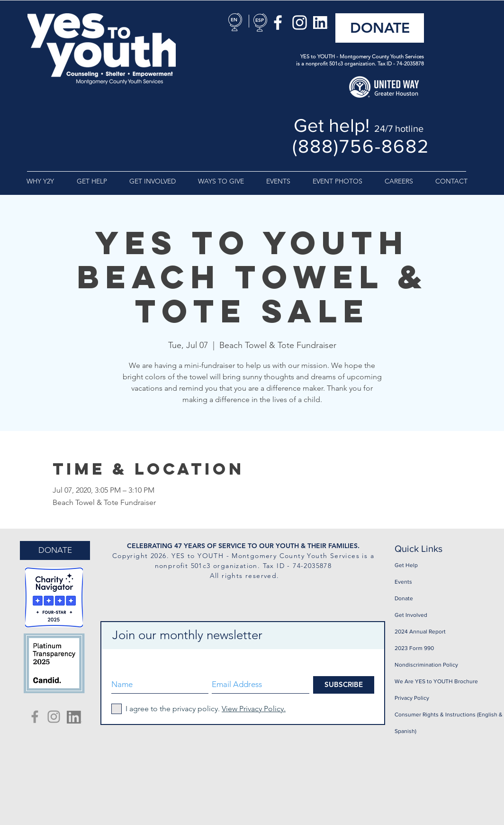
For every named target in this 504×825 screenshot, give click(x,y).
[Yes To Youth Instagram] (54, 717)
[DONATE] (380, 28)
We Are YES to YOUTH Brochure (436, 681)
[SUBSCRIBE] (344, 685)
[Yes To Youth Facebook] (35, 717)
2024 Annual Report (420, 632)
